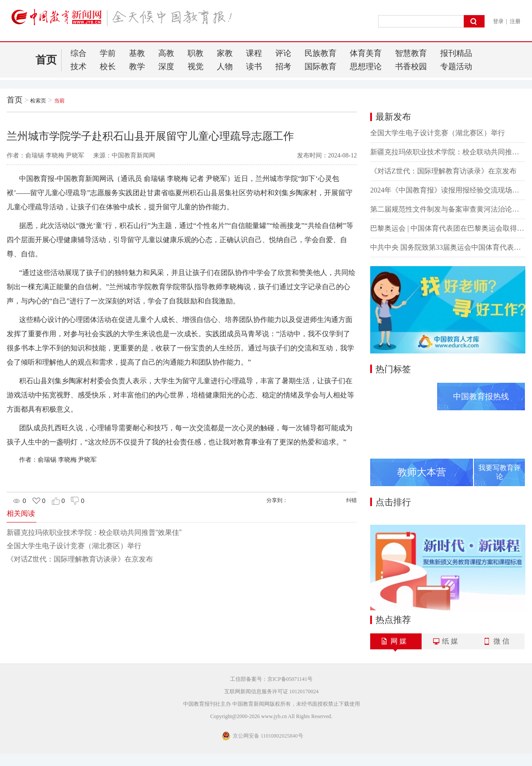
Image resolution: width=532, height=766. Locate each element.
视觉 (196, 67)
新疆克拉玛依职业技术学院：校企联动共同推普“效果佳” (94, 532)
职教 (196, 53)
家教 (225, 53)
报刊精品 (456, 53)
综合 (78, 53)
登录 (498, 21)
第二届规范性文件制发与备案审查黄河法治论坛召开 (448, 209)
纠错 (352, 500)
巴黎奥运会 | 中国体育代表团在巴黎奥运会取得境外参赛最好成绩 (448, 228)
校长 (108, 67)
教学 (137, 67)
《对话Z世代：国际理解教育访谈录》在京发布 (80, 559)
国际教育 (321, 67)
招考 (283, 67)
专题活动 (456, 67)
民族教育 (321, 53)
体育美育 (366, 53)
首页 (46, 60)
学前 (108, 53)
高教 (166, 53)
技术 (78, 67)
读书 (254, 67)
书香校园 (411, 67)
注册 (515, 21)
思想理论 (366, 67)
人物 (225, 67)
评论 (283, 53)
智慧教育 (411, 53)
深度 (166, 67)
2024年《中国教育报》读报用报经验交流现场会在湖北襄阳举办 (448, 190)
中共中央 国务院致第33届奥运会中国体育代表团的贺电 (448, 247)
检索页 (38, 101)
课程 (254, 53)
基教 (137, 53)
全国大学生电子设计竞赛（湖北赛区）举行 (74, 546)
